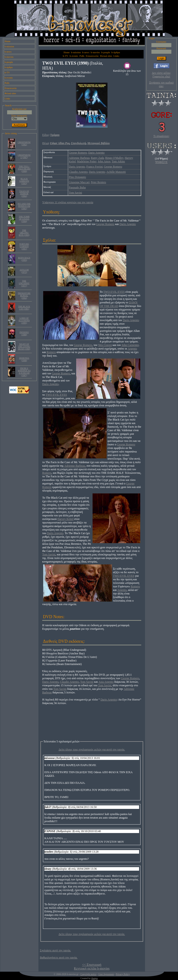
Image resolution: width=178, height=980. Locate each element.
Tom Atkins (118, 161)
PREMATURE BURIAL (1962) (24, 296)
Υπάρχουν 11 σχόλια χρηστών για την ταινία (68, 202)
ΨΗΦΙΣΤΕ (161, 162)
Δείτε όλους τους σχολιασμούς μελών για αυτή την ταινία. (92, 749)
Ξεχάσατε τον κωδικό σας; (161, 84)
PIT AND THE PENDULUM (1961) (24, 206)
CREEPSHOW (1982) (24, 143)
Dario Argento (96, 153)
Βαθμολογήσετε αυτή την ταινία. (59, 958)
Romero (51, 352)
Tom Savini (75, 193)
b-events (9, 78)
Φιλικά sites (10, 93)
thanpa (95, 978)
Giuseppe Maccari (79, 182)
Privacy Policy (123, 974)
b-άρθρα (9, 67)
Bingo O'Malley (114, 158)
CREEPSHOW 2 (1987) (24, 156)
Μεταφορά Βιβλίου (98, 143)
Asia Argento (106, 682)
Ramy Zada (98, 158)
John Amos (104, 161)
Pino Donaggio (77, 177)
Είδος (45, 135)
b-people (9, 62)
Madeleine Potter (87, 161)
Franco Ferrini (95, 167)
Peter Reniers (98, 182)
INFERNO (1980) (24, 333)
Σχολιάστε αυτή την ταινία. (55, 950)
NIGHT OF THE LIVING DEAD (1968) (24, 346)
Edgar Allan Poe (60, 143)
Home (8, 41)
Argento (132, 349)
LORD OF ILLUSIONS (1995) (24, 320)
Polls (7, 83)
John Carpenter (130, 345)
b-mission (9, 47)
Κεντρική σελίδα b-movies (92, 969)
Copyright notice (89, 974)
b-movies (9, 57)
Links (7, 99)
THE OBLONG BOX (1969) (24, 233)
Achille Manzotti (116, 172)
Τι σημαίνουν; (161, 136)
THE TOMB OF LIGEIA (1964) (24, 219)
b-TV (7, 73)
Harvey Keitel (66, 519)
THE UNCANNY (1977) (24, 283)
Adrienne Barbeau (79, 158)
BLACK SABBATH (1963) (24, 181)
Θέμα (45, 143)
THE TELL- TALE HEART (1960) (24, 169)
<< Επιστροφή (92, 965)
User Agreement (106, 974)
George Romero (78, 153)
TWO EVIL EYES (114, 292)
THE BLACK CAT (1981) (24, 308)
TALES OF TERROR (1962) (24, 194)
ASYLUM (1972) (24, 271)
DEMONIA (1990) (24, 359)
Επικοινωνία (11, 88)
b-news (8, 52)
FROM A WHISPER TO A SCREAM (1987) (24, 372)
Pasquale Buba (77, 187)
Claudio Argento (78, 172)
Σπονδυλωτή (78, 143)
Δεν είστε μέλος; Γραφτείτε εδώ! (161, 75)
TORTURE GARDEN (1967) (24, 246)
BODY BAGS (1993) (24, 259)
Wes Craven (105, 345)
